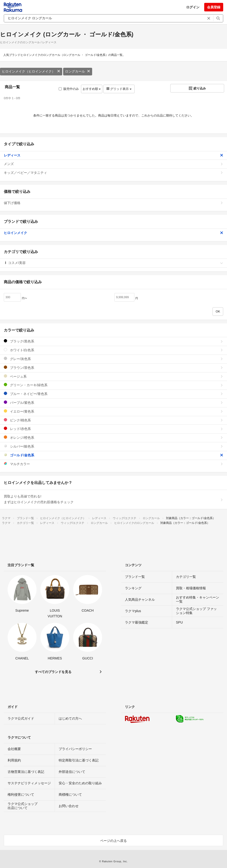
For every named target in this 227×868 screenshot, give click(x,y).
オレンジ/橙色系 (113, 437)
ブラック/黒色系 (113, 341)
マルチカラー (113, 464)
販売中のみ (69, 89)
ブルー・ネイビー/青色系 (113, 394)
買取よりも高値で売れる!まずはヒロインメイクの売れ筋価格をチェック (113, 499)
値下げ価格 (113, 203)
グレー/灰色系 (113, 359)
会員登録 (214, 7)
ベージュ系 (113, 376)
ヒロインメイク (113, 233)
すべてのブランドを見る (53, 672)
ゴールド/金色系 (113, 455)
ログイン (193, 7)
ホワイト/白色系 (113, 350)
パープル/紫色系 (113, 402)
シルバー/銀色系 (113, 446)
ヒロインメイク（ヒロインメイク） (31, 71)
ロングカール (78, 71)
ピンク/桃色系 (113, 420)
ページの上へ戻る (113, 841)
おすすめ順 (92, 89)
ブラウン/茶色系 (113, 368)
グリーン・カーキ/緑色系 (113, 385)
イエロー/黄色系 (113, 411)
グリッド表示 (119, 89)
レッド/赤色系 (113, 429)
